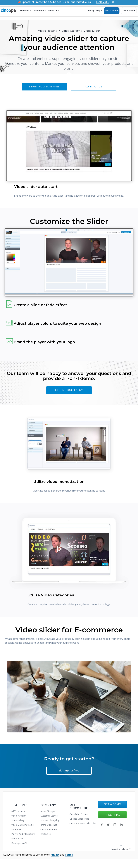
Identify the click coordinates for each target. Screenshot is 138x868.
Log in (99, 11)
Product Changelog (50, 820)
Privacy (55, 855)
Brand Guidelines (49, 825)
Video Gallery (71, 31)
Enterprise (16, 829)
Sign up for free (69, 771)
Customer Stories (49, 816)
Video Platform (19, 816)
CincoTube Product (79, 814)
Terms (69, 855)
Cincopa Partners (49, 829)
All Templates (18, 811)
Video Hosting (48, 31)
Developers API (19, 843)
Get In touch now (69, 390)
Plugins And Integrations (23, 834)
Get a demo (112, 11)
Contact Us (94, 87)
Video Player (17, 838)
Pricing (91, 11)
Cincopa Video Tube (79, 819)
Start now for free (44, 87)
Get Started (129, 11)
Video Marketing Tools (22, 825)
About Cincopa (48, 811)
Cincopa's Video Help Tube (83, 823)
